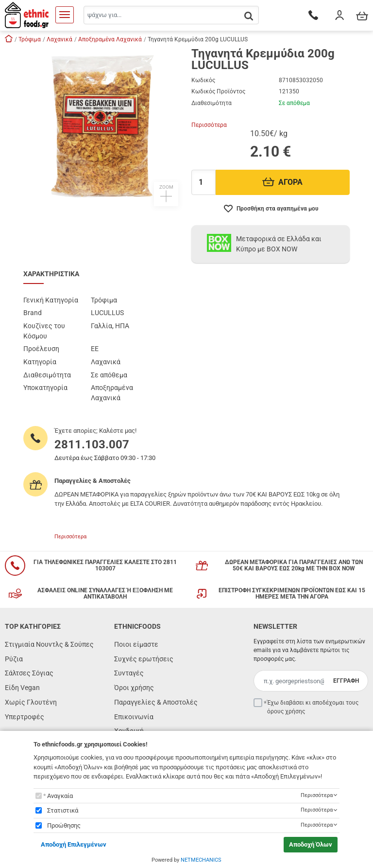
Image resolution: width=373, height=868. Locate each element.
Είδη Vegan (22, 688)
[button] (102, 127)
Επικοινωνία (134, 717)
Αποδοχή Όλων (311, 844)
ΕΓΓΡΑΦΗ (346, 681)
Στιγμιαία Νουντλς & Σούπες (49, 644)
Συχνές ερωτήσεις (144, 659)
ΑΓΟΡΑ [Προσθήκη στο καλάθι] (282, 182)
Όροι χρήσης (134, 688)
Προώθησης (64, 825)
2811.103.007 (92, 444)
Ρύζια (14, 659)
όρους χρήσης (286, 711)
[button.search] (249, 16)
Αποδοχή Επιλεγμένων (74, 844)
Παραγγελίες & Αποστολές (156, 702)
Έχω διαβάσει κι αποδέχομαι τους (313, 707)
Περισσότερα (209, 125)
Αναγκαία (60, 796)
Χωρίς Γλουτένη (31, 702)
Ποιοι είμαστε (136, 644)
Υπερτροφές (25, 717)
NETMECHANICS (201, 860)
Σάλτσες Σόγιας (29, 673)
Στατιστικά (63, 810)
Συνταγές (129, 673)
